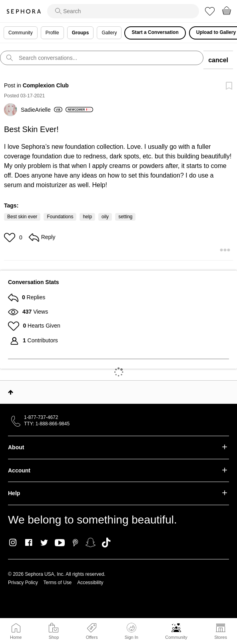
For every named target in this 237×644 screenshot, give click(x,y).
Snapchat (91, 543)
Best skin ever (22, 217)
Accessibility (90, 583)
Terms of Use (58, 583)
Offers (92, 637)
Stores (221, 637)
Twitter (44, 543)
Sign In (131, 631)
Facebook (29, 543)
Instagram (13, 543)
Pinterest (75, 543)
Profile (52, 33)
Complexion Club (46, 85)
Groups (81, 33)
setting (125, 217)
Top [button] (11, 392)
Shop (54, 637)
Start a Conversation (155, 32)
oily (105, 217)
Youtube (60, 543)
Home (16, 637)
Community (176, 637)
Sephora (24, 11)
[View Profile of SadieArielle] (42, 110)
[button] (11, 237)
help (87, 217)
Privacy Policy (23, 583)
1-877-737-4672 (41, 417)
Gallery (109, 33)
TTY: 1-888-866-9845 (47, 424)
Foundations (60, 217)
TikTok (106, 543)
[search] (123, 11)
